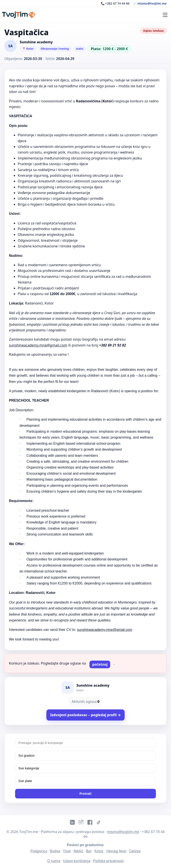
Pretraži (85, 794)
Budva (55, 851)
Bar (89, 851)
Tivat (67, 851)
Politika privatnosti (108, 861)
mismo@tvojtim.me (123, 832)
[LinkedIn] (72, 823)
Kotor (99, 851)
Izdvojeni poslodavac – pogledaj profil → (85, 715)
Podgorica (39, 851)
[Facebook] (90, 823)
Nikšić (78, 851)
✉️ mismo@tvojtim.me (150, 3)
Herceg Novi (116, 851)
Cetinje (135, 851)
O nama (54, 861)
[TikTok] (99, 823)
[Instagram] (81, 823)
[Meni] (165, 15)
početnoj (100, 664)
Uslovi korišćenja (77, 861)
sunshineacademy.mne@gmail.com (38, 345)
